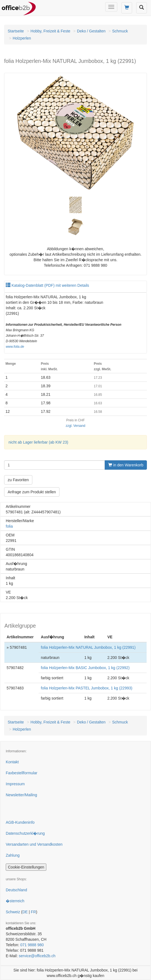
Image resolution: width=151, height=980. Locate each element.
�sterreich (15, 901)
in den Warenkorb (126, 465)
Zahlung (13, 855)
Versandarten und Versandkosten (34, 844)
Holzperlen (22, 38)
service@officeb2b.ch (37, 956)
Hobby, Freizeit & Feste (50, 31)
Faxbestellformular (22, 773)
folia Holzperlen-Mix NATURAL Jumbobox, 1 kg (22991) (88, 647)
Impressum (15, 784)
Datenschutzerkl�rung (25, 833)
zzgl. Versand (75, 426)
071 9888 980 (32, 945)
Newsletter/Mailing (21, 795)
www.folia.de (15, 347)
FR (34, 912)
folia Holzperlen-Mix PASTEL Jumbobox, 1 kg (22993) (87, 688)
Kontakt (12, 762)
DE (25, 912)
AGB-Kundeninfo (20, 822)
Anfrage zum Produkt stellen (32, 492)
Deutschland (16, 890)
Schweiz (13, 912)
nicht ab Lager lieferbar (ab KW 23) (38, 442)
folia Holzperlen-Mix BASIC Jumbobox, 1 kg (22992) (85, 668)
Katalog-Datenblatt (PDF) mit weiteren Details (47, 285)
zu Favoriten (18, 480)
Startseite (16, 31)
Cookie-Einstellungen (26, 867)
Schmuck (120, 31)
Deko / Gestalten (91, 31)
